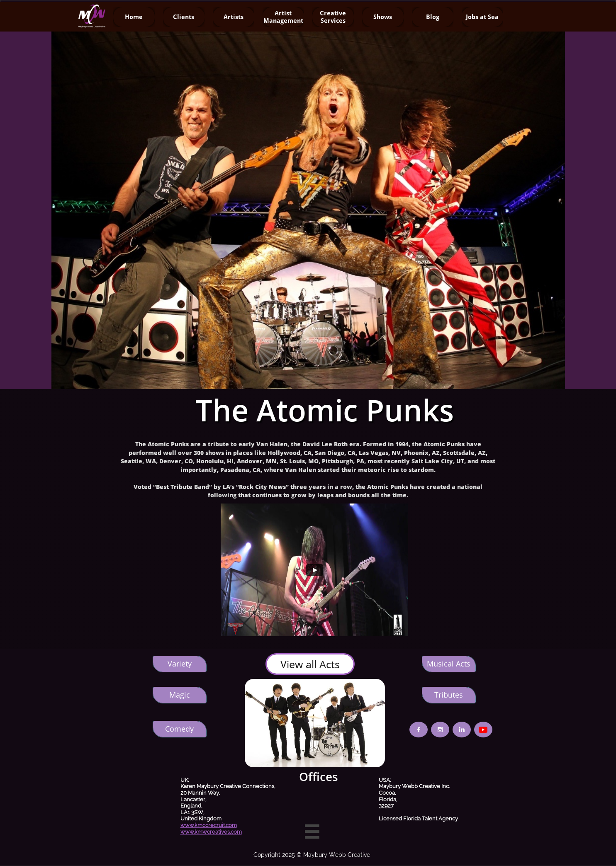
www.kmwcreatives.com (211, 832)
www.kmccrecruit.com (209, 825)
